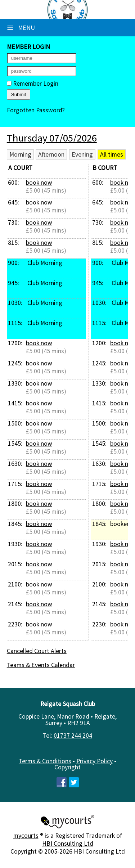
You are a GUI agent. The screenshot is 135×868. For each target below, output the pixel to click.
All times (112, 154)
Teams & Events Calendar (41, 665)
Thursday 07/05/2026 (52, 138)
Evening (82, 154)
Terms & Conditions (45, 761)
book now (39, 183)
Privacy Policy (94, 761)
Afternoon (51, 154)
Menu (21, 28)
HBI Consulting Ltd (68, 844)
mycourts (26, 836)
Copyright (67, 767)
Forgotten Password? (36, 110)
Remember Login (33, 84)
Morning (20, 154)
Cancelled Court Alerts (37, 651)
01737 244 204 (73, 736)
